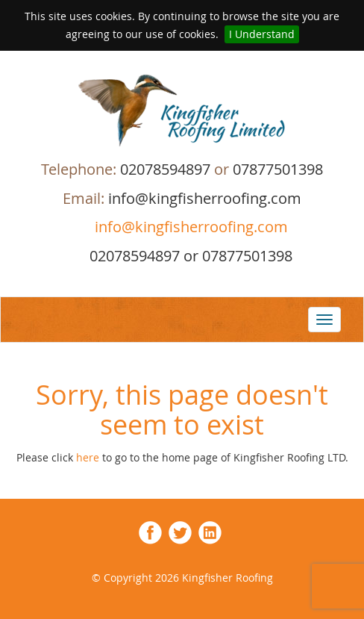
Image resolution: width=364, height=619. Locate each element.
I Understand (262, 34)
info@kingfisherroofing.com (189, 227)
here (89, 457)
